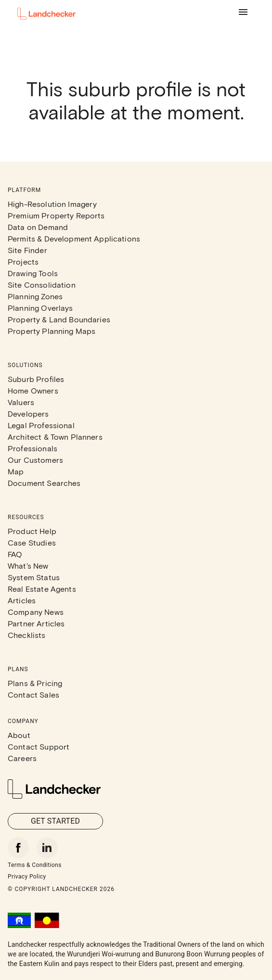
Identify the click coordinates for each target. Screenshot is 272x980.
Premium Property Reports (56, 215)
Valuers (21, 402)
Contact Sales (33, 694)
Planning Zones (35, 296)
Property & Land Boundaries (59, 319)
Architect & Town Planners (55, 437)
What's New (28, 566)
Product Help (32, 531)
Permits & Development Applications (74, 238)
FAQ (15, 554)
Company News (36, 612)
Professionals (32, 448)
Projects (23, 261)
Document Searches (44, 483)
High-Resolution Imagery (52, 204)
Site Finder (27, 250)
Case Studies (32, 542)
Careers (22, 758)
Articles (22, 600)
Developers (28, 414)
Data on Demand (38, 227)
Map (16, 471)
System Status (34, 577)
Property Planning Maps (52, 331)
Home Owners (33, 390)
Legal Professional (41, 425)
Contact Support (39, 746)
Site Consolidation (42, 285)
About (19, 735)
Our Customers (35, 460)
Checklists (27, 635)
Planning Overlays (40, 308)
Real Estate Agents (42, 589)
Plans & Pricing (35, 683)
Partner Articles (36, 623)
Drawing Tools (33, 273)
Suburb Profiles (36, 379)
